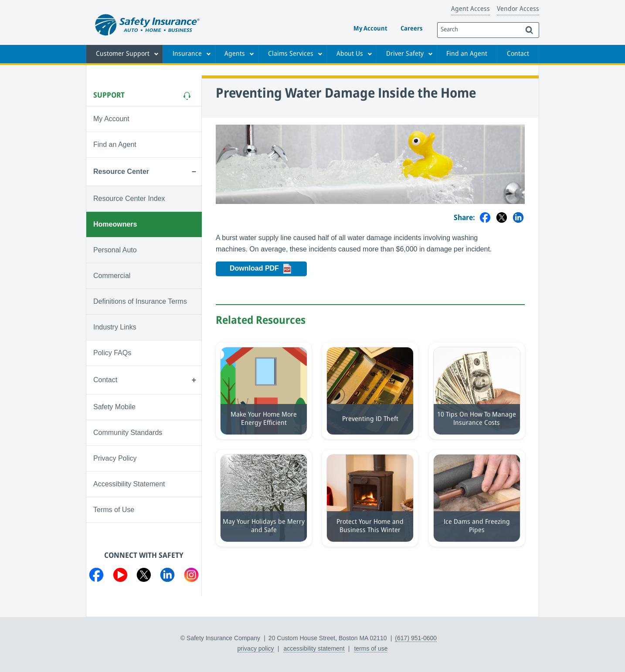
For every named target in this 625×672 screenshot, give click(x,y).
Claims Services (291, 54)
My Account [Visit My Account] (111, 119)
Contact (518, 54)
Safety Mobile (114, 407)
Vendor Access (518, 9)
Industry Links (115, 327)
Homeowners (115, 224)
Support (109, 95)
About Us (350, 54)
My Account (370, 29)
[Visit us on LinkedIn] (167, 577)
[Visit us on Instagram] (191, 577)
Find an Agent (467, 54)
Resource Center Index (129, 199)
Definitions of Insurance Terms (140, 301)
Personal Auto (115, 250)
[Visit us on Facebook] (96, 577)
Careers (411, 29)
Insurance (187, 54)
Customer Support (123, 54)
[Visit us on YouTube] (120, 577)
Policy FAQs (112, 353)
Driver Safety (405, 54)
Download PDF (268, 269)
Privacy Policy (115, 458)
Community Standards (128, 433)
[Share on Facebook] (485, 218)
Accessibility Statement (129, 484)
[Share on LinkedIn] (518, 218)
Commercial (112, 276)
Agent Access (470, 9)
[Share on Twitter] (502, 218)
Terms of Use (114, 510)
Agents (235, 54)
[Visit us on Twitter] (144, 577)
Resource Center (121, 171)
